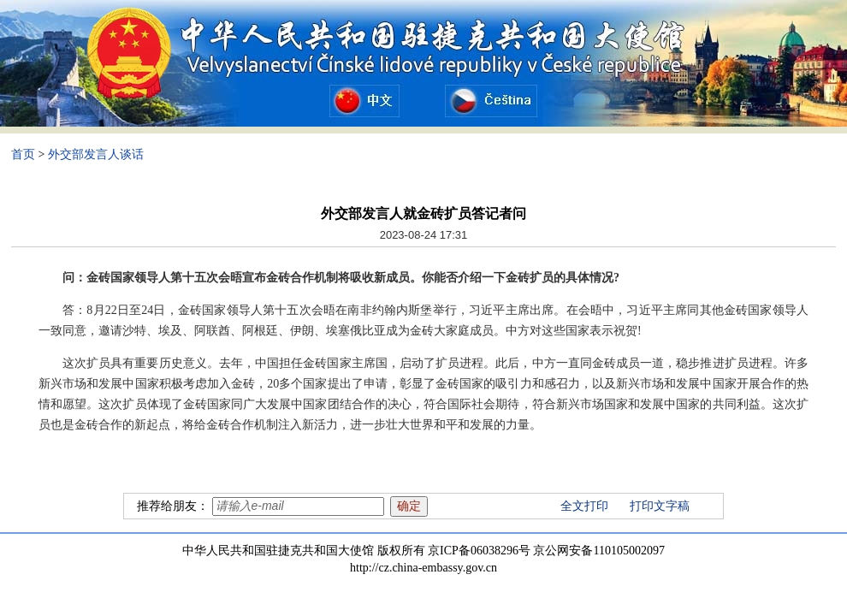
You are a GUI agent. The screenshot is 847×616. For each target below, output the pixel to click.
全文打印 (584, 506)
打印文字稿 (660, 506)
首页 (23, 154)
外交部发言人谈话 (96, 154)
